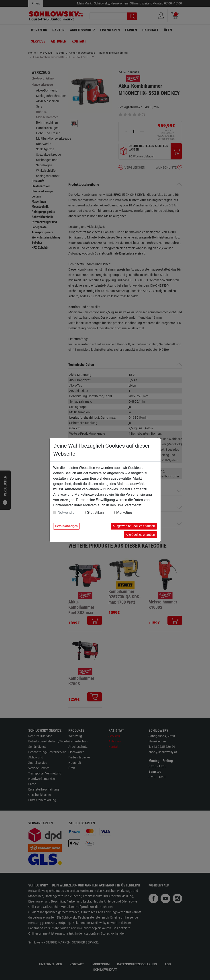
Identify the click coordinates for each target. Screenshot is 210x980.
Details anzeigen (66, 526)
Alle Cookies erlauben (140, 535)
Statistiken (95, 512)
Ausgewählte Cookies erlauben (134, 526)
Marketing (124, 512)
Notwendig (66, 512)
